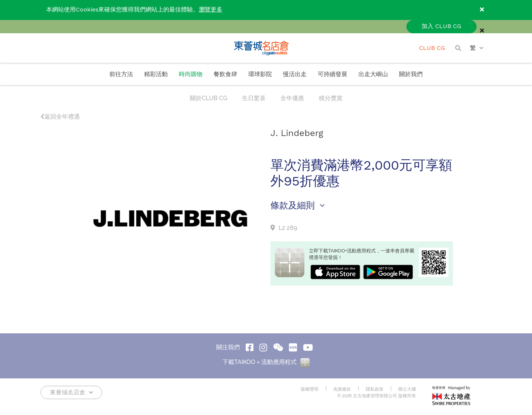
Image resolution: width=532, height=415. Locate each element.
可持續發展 (332, 74)
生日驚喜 (254, 98)
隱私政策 (375, 389)
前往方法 (121, 74)
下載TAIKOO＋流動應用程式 (266, 362)
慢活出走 (295, 74)
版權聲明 (310, 389)
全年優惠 (292, 98)
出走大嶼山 (373, 74)
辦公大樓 (407, 389)
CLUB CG (432, 48)
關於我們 (411, 74)
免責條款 (342, 389)
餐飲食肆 (225, 74)
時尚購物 (191, 74)
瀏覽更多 (211, 10)
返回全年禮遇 (60, 117)
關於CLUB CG (209, 98)
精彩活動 (156, 74)
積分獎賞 (331, 98)
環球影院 (260, 74)
